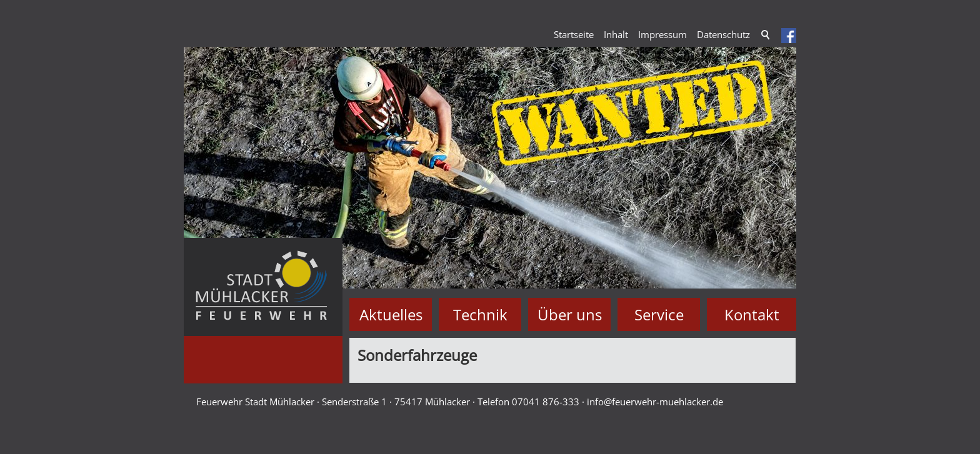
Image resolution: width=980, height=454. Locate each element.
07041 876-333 (546, 402)
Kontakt (752, 314)
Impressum (662, 34)
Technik (480, 314)
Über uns (570, 314)
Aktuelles (391, 314)
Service (659, 314)
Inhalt (616, 34)
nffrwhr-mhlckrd (655, 402)
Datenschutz (723, 34)
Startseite (574, 34)
